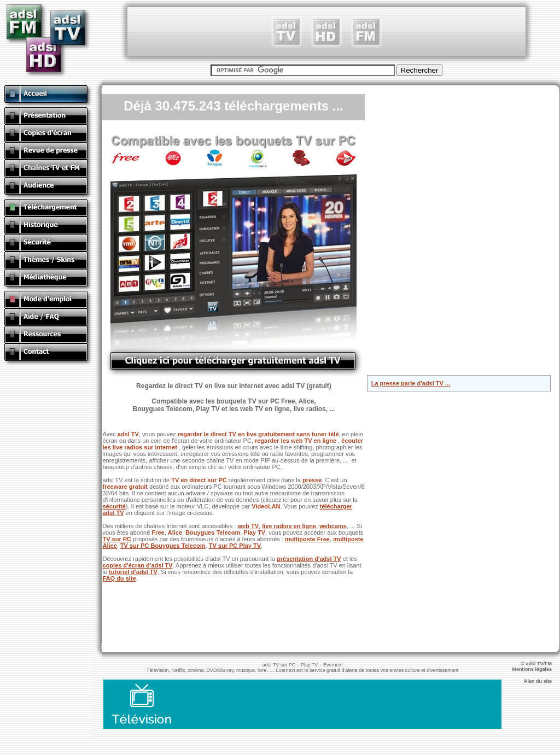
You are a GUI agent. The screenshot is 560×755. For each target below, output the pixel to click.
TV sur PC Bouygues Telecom (163, 546)
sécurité (114, 506)
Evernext (333, 665)
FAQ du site (119, 578)
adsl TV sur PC (279, 665)
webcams (333, 526)
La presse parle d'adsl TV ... (411, 383)
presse (312, 480)
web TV (248, 526)
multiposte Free (307, 539)
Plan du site (542, 681)
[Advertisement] (326, 32)
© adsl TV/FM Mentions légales (536, 666)
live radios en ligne (289, 526)
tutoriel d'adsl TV (133, 572)
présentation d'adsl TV (309, 559)
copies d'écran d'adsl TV (137, 565)
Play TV (309, 665)
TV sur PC (117, 539)
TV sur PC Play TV (235, 546)
